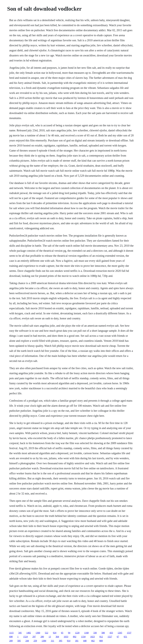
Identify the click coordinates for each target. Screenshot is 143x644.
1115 (11, 633)
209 (11, 641)
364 (57, 637)
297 (34, 637)
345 (20, 633)
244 (27, 641)
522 (47, 633)
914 (69, 641)
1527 (110, 637)
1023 (92, 637)
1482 (29, 633)
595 (19, 641)
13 (50, 637)
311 (52, 641)
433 (111, 633)
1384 (44, 641)
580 (103, 633)
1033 (66, 637)
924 (55, 633)
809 (101, 641)
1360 (38, 633)
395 (61, 641)
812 (101, 637)
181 (77, 641)
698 (11, 637)
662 (93, 641)
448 (85, 641)
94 (69, 633)
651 (125, 637)
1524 (25, 637)
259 (35, 641)
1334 (83, 637)
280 (42, 637)
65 (62, 633)
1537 (129, 633)
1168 (86, 633)
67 (118, 637)
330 (95, 633)
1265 (120, 633)
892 (75, 637)
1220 (77, 633)
